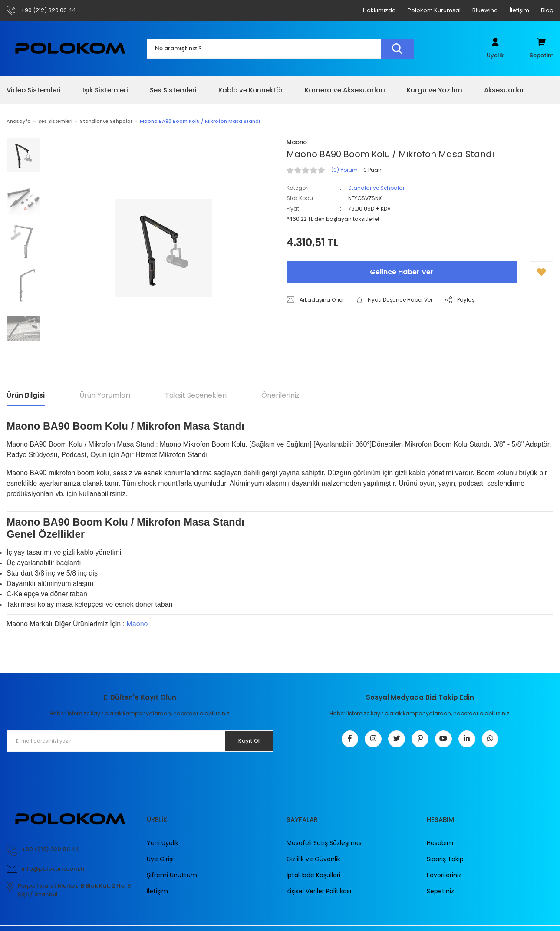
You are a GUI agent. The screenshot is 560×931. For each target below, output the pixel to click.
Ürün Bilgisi (26, 395)
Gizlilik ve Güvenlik (313, 864)
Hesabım (440, 848)
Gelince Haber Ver (402, 272)
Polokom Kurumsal (434, 10)
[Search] (280, 49)
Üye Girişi (160, 864)
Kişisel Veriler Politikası (319, 896)
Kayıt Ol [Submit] (245, 741)
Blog (547, 10)
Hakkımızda (379, 10)
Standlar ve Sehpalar (376, 188)
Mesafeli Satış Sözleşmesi (325, 848)
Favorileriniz (444, 880)
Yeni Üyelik (163, 848)
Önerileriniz (280, 395)
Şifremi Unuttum (172, 880)
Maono (137, 624)
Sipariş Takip (445, 864)
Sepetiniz (440, 896)
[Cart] (542, 49)
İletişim (519, 10)
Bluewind (485, 10)
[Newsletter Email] (140, 741)
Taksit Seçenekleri (196, 395)
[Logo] (70, 48)
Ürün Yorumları (105, 395)
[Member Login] (495, 49)
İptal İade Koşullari (313, 880)
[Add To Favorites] (542, 272)
